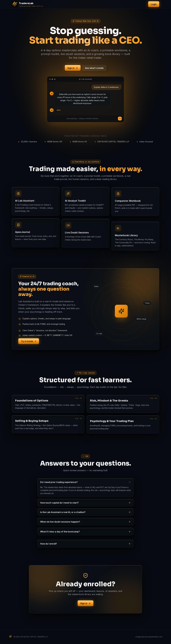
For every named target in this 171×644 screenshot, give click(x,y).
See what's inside (94, 68)
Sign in (73, 68)
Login (154, 4)
